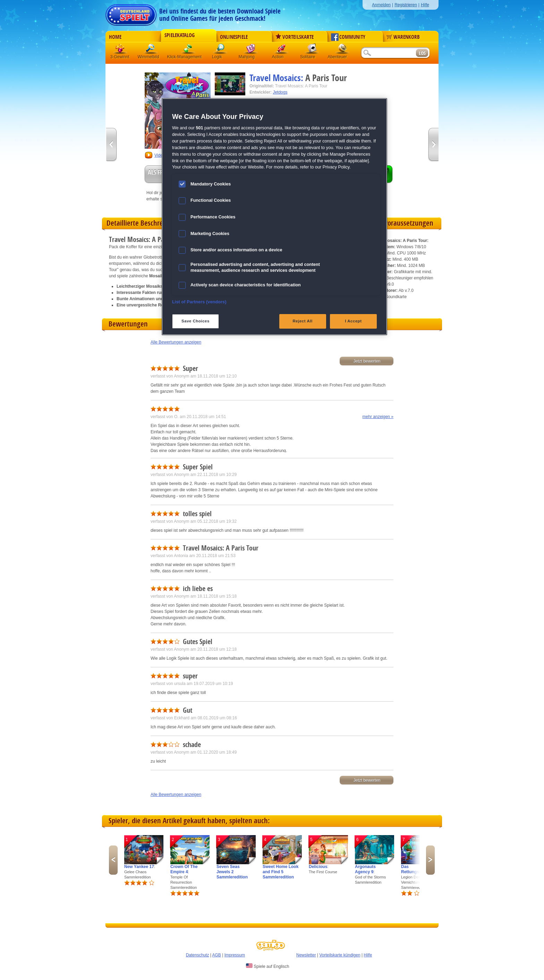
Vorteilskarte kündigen (340, 955)
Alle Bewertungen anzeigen (176, 342)
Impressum (235, 955)
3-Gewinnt (120, 57)
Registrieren (406, 5)
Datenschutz (198, 955)
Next (430, 860)
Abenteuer (342, 50)
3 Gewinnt (120, 50)
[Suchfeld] (388, 53)
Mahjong (251, 50)
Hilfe (425, 5)
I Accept (353, 321)
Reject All (303, 321)
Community (348, 37)
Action (281, 50)
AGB (217, 955)
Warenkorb (403, 37)
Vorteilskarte (295, 37)
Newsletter (306, 955)
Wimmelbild (151, 50)
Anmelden (381, 5)
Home (115, 37)
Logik (220, 50)
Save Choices (195, 321)
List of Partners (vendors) (199, 302)
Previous (113, 860)
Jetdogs (280, 92)
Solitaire (312, 50)
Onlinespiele (234, 37)
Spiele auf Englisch (267, 966)
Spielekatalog (180, 35)
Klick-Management (188, 50)
